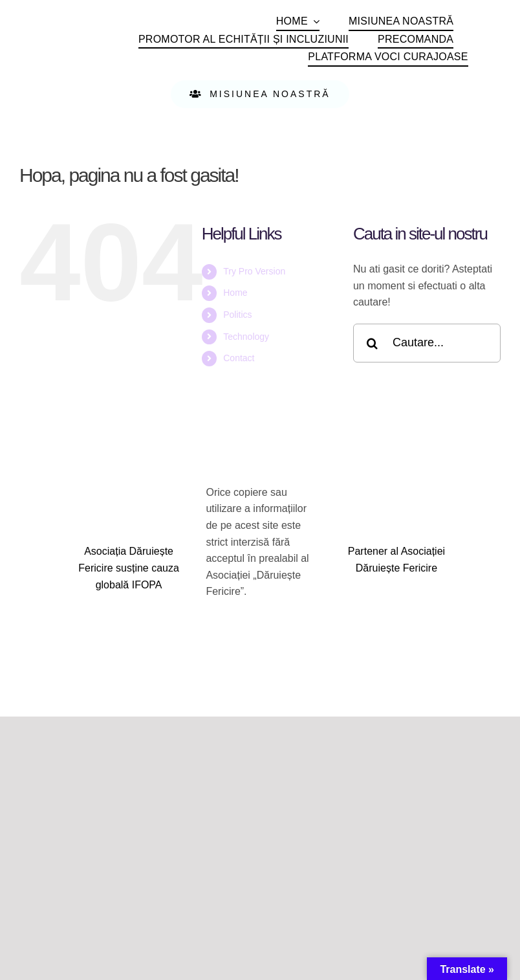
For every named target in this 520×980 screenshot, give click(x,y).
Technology (246, 337)
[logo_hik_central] (396, 592)
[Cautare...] (427, 343)
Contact (239, 358)
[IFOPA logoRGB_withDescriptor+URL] (129, 608)
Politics (237, 315)
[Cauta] (373, 343)
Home (235, 293)
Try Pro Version (254, 271)
